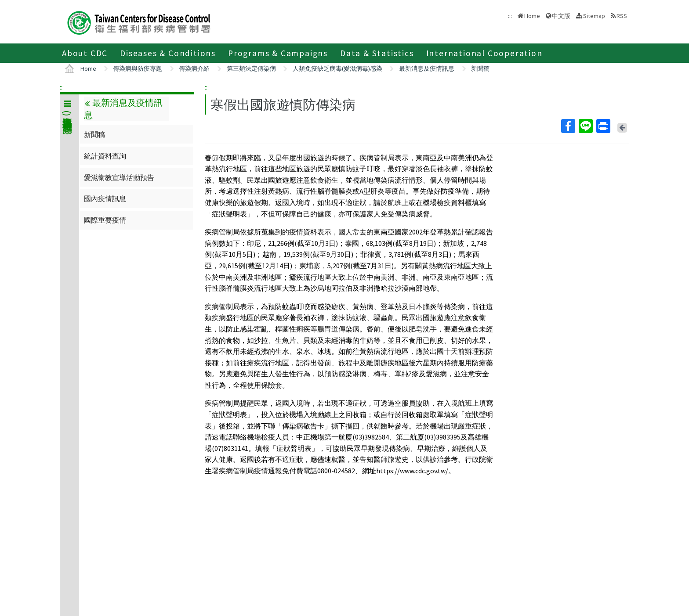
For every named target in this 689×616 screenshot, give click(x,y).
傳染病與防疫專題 (138, 68)
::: (62, 87)
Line (585, 126)
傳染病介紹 (194, 68)
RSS (622, 16)
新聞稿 (480, 68)
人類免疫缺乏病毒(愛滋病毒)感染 (337, 68)
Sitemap (594, 16)
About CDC (85, 53)
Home (532, 16)
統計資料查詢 (105, 156)
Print (603, 126)
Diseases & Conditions (168, 53)
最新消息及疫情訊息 (427, 68)
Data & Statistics (377, 53)
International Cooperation (484, 53)
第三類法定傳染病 (251, 68)
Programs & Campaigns (278, 53)
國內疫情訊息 (105, 198)
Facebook (568, 126)
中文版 (561, 16)
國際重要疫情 (105, 220)
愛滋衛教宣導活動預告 (119, 177)
